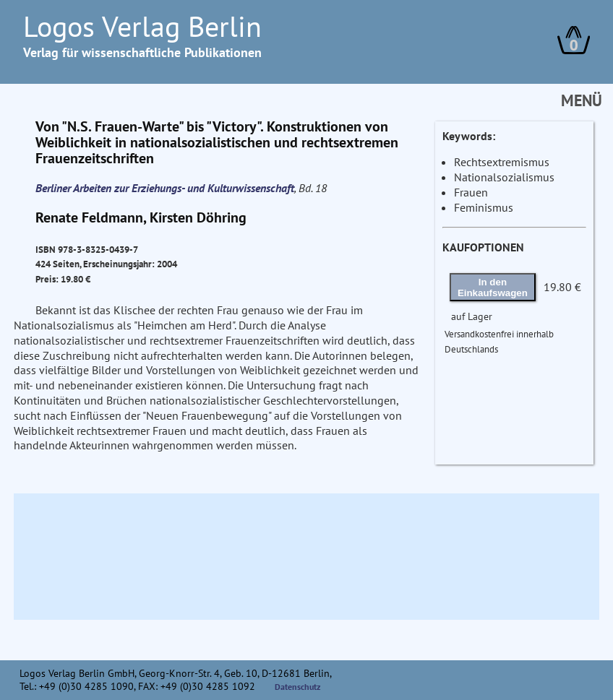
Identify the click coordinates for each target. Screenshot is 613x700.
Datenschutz (298, 687)
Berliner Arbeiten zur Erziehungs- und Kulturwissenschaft (165, 188)
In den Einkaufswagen (493, 288)
